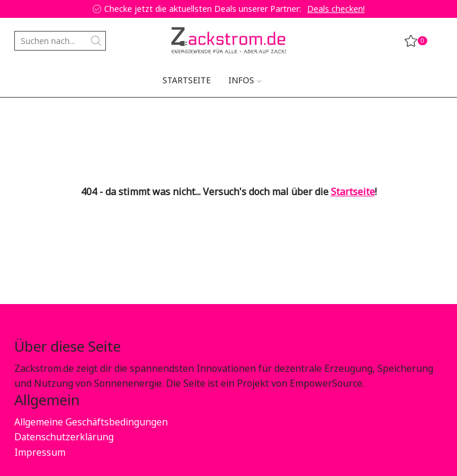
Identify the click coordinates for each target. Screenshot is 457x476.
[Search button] (96, 41)
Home (27, 116)
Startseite (187, 80)
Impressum (40, 452)
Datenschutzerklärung (65, 437)
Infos (245, 80)
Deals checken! (336, 9)
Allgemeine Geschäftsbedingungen (91, 422)
